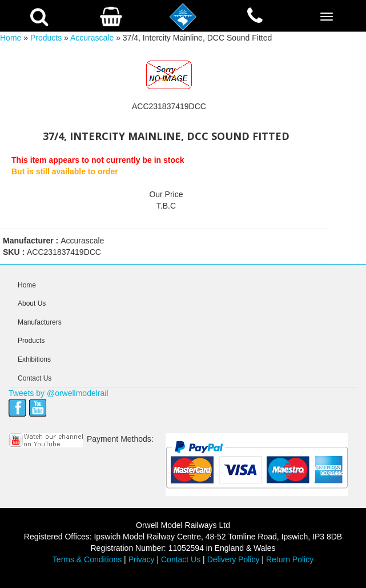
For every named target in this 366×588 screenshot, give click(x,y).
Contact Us (35, 378)
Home (11, 38)
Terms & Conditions (87, 559)
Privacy (142, 559)
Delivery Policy (234, 559)
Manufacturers (40, 322)
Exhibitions (34, 359)
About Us (32, 303)
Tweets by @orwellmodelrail (59, 393)
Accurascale (92, 38)
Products (46, 38)
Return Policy (290, 559)
